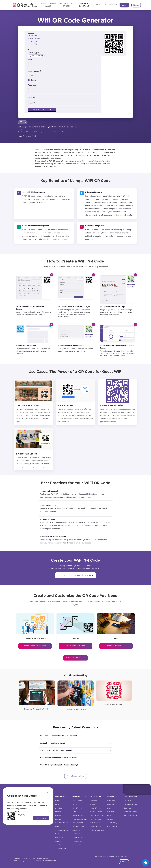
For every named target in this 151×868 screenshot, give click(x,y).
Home (20, 136)
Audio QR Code (78, 838)
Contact (58, 841)
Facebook (93, 801)
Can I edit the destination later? (52, 743)
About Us (59, 808)
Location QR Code (79, 845)
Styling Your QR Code (114, 704)
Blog (57, 827)
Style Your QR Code (42, 110)
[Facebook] (128, 789)
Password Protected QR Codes (37, 709)
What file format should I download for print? (58, 758)
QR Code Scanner (62, 823)
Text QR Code (77, 834)
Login (124, 5)
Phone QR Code (78, 827)
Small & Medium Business (133, 812)
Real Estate (111, 812)
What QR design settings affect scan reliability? (59, 765)
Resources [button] (111, 5)
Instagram (93, 804)
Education (110, 819)
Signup (136, 5)
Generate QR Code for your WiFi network (76, 575)
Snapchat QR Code (96, 816)
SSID (30, 59)
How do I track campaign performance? (56, 750)
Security (31, 97)
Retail (109, 808)
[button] (41, 71)
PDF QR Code (77, 808)
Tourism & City (112, 823)
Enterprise (127, 808)
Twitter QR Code (95, 808)
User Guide (59, 838)
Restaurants (111, 801)
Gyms (109, 816)
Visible (33, 76)
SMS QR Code (77, 830)
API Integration (61, 849)
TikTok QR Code (95, 819)
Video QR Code (78, 841)
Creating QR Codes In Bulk (75, 710)
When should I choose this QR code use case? (58, 736)
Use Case (28, 136)
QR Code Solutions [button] (86, 5)
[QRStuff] (40, 312)
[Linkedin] (146, 789)
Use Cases (127, 801)
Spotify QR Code (95, 827)
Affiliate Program (61, 845)
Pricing (99, 5)
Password (32, 85)
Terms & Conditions (100, 856)
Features (58, 819)
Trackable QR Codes (131, 804)
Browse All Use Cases (76, 658)
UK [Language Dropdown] (123, 862)
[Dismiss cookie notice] (48, 793)
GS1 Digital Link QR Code (132, 816)
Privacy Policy (124, 856)
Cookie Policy (113, 856)
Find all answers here (76, 776)
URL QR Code (77, 801)
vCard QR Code (78, 816)
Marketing (110, 804)
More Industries (112, 827)
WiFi (74, 812)
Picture (75, 804)
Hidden (33, 80)
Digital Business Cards (80, 819)
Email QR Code (78, 823)
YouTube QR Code (96, 823)
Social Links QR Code (97, 830)
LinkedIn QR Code (96, 812)
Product (58, 812)
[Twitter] (137, 789)
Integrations (59, 816)
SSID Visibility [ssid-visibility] (35, 71)
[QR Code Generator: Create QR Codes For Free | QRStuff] (24, 5)
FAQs (57, 834)
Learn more (41, 818)
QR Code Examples (62, 830)
